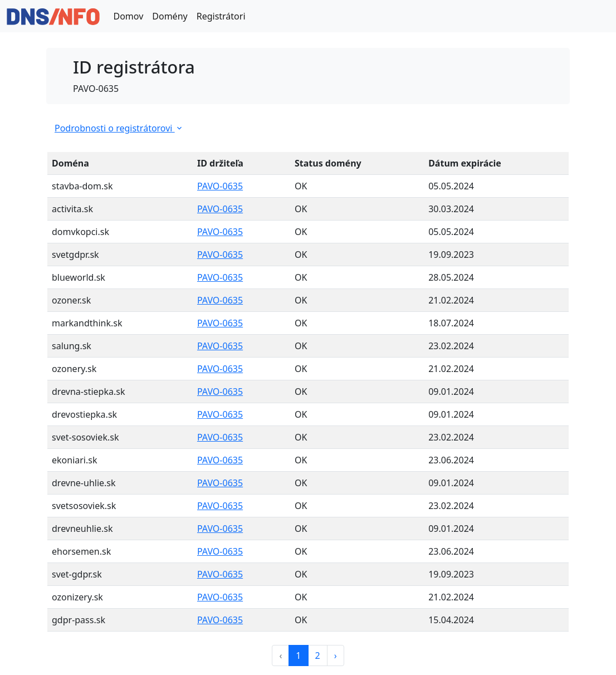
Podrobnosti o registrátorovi (119, 128)
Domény (170, 16)
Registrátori (221, 16)
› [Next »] (336, 656)
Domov (128, 16)
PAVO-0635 (220, 186)
